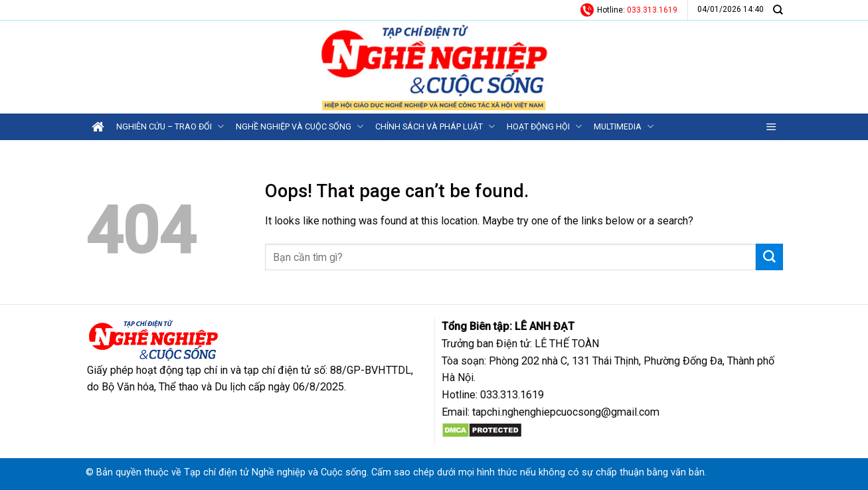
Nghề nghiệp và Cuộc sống (300, 126)
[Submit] (769, 257)
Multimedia (624, 126)
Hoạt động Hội (544, 126)
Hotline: (629, 10)
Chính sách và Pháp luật (435, 126)
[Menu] (771, 127)
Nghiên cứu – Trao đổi (170, 126)
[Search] (778, 10)
